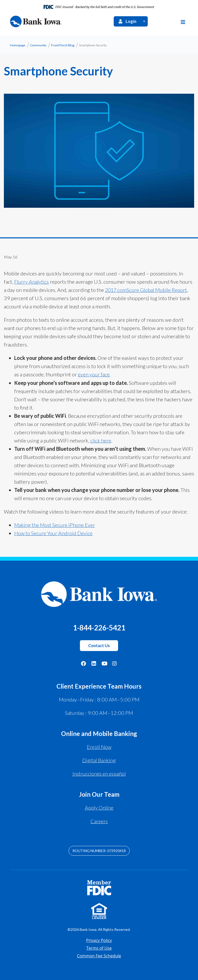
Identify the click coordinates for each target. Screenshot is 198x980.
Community (38, 46)
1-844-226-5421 (99, 627)
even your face (94, 375)
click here (101, 441)
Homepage (18, 46)
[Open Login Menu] (144, 22)
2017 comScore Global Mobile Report (146, 290)
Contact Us (99, 646)
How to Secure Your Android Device (53, 533)
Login (127, 22)
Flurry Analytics (32, 282)
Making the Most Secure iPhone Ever (55, 525)
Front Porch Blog (63, 46)
